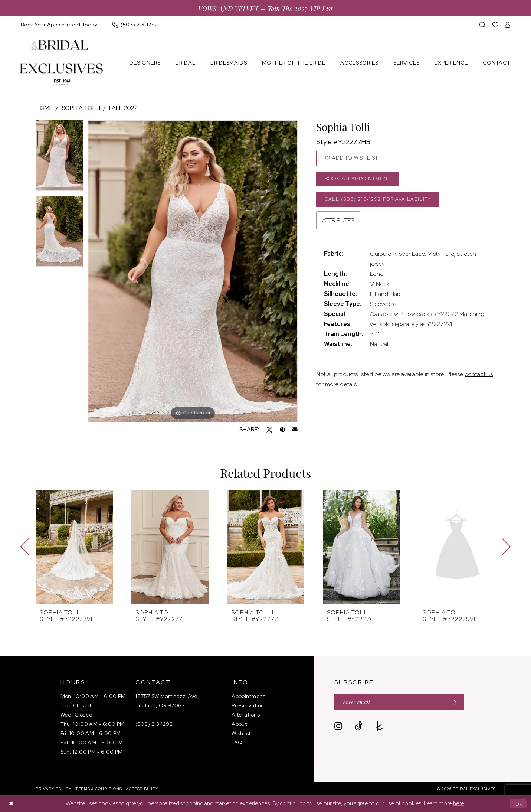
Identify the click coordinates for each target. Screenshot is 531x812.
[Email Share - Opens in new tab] (295, 430)
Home (44, 108)
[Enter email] (399, 702)
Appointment (248, 696)
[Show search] (483, 25)
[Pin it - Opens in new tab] (282, 430)
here (458, 803)
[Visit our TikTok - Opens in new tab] (359, 726)
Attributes (338, 221)
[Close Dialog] (11, 804)
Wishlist (241, 733)
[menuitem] (59, 25)
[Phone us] (135, 25)
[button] (508, 25)
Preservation (248, 705)
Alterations (246, 715)
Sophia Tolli (81, 108)
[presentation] (74, 547)
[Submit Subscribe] (453, 702)
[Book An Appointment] (59, 25)
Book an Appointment (358, 179)
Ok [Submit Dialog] (519, 803)
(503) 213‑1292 (154, 724)
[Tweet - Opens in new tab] (269, 430)
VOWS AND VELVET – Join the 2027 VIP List (265, 8)
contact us (479, 374)
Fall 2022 (123, 108)
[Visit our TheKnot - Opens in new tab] (380, 726)
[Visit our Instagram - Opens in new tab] (338, 726)
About (239, 724)
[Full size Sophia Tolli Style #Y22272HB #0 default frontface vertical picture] (193, 271)
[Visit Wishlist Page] (496, 25)
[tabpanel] (59, 158)
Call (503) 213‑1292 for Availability (378, 199)
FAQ (237, 743)
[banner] (61, 63)
